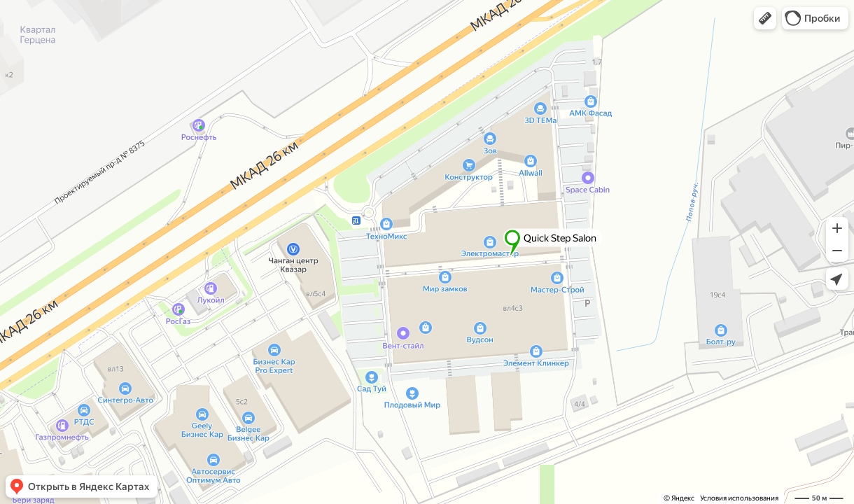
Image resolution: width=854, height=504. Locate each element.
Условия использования (739, 498)
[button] (765, 18)
